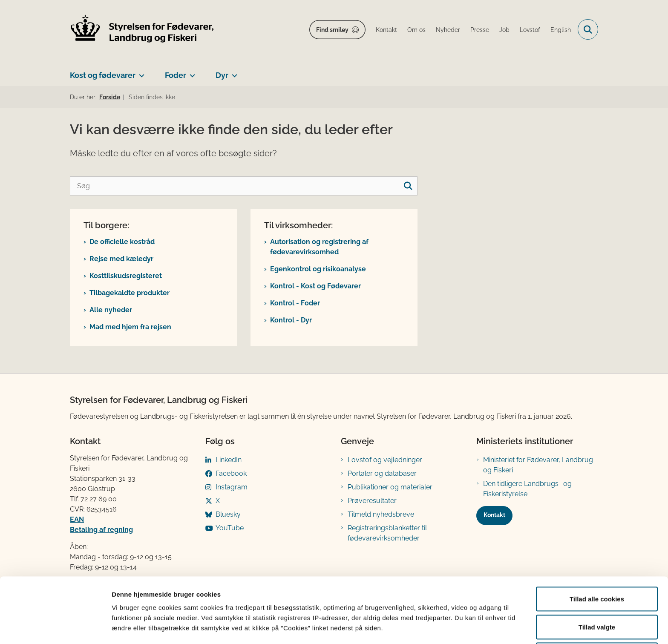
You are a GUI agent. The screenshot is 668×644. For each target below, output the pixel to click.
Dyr (222, 75)
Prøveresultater (372, 501)
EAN (77, 519)
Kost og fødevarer (103, 75)
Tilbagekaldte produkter (130, 293)
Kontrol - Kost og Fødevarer (315, 286)
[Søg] (244, 186)
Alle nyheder (111, 310)
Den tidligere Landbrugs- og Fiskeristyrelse (527, 489)
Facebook (231, 473)
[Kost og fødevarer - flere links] (140, 72)
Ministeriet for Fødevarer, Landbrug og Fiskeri (538, 465)
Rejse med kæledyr (121, 259)
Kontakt (494, 515)
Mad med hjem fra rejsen (130, 327)
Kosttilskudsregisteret (126, 276)
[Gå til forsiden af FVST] (142, 30)
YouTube (230, 528)
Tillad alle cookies (597, 565)
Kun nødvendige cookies (597, 621)
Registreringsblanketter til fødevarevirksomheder (387, 533)
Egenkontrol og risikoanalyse (318, 269)
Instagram (232, 487)
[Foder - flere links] (191, 72)
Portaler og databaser (382, 473)
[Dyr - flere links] (233, 72)
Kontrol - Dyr (291, 320)
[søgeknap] (408, 186)
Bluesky (228, 514)
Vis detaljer (443, 622)
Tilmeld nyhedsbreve (381, 514)
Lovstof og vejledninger (385, 460)
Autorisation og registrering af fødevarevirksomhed (319, 247)
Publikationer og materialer (390, 487)
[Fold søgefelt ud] (588, 29)
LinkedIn (229, 460)
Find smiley (332, 30)
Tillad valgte (597, 594)
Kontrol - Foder (295, 303)
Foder (176, 75)
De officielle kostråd (122, 242)
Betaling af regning (101, 530)
